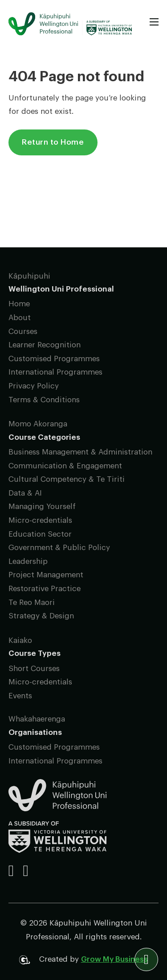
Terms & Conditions (44, 400)
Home (19, 304)
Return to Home (53, 142)
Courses (23, 332)
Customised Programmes (54, 359)
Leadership (28, 561)
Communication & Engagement (65, 466)
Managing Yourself (42, 507)
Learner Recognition (45, 345)
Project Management (46, 575)
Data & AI (25, 493)
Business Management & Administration (80, 452)
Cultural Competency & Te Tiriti (67, 479)
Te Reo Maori (32, 603)
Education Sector (40, 534)
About (20, 318)
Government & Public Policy (59, 548)
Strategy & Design (41, 616)
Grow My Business (114, 959)
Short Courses (34, 669)
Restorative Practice (45, 589)
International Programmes (55, 372)
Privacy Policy (34, 386)
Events (20, 696)
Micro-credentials (40, 520)
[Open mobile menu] (154, 22)
